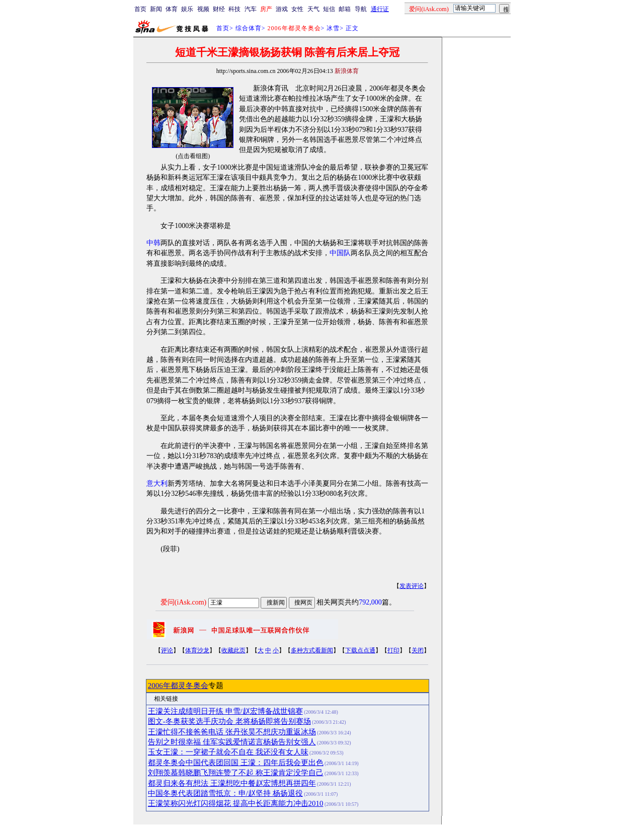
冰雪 (333, 28)
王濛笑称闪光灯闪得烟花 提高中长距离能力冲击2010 (236, 803)
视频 (203, 9)
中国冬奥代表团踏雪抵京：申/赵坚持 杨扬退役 (225, 793)
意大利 (157, 483)
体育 (172, 9)
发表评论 (412, 586)
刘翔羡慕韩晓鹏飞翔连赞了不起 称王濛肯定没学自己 (236, 773)
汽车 (251, 9)
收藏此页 (233, 650)
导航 (361, 9)
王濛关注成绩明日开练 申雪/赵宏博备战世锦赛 (225, 711)
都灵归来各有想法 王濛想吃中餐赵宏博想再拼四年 (232, 783)
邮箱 (345, 9)
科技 (234, 9)
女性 (297, 9)
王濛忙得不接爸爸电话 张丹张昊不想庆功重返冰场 (232, 732)
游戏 (282, 9)
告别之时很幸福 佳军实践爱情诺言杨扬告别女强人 (232, 742)
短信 (329, 9)
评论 (167, 650)
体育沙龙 (197, 650)
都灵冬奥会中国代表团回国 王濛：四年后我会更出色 (236, 763)
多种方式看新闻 (312, 650)
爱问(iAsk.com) (183, 602)
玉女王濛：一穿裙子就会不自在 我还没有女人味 (228, 752)
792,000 (370, 602)
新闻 (156, 9)
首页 (140, 9)
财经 (219, 9)
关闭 (418, 650)
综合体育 (249, 28)
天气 (313, 9)
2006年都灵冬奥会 (178, 686)
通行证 (380, 9)
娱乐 (187, 9)
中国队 (340, 253)
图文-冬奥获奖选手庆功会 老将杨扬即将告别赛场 (229, 721)
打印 (393, 650)
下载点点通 (360, 650)
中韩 (153, 243)
